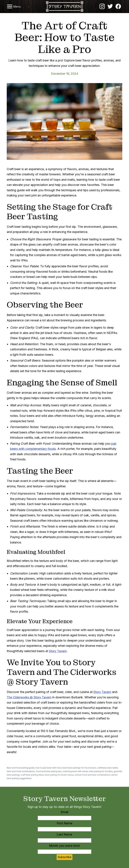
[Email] (64, 818)
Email (64, 812)
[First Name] (64, 829)
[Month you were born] (64, 852)
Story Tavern (58, 651)
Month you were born (65, 846)
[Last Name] (64, 840)
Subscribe (64, 857)
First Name (65, 823)
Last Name (64, 834)
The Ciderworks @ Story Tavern (29, 697)
